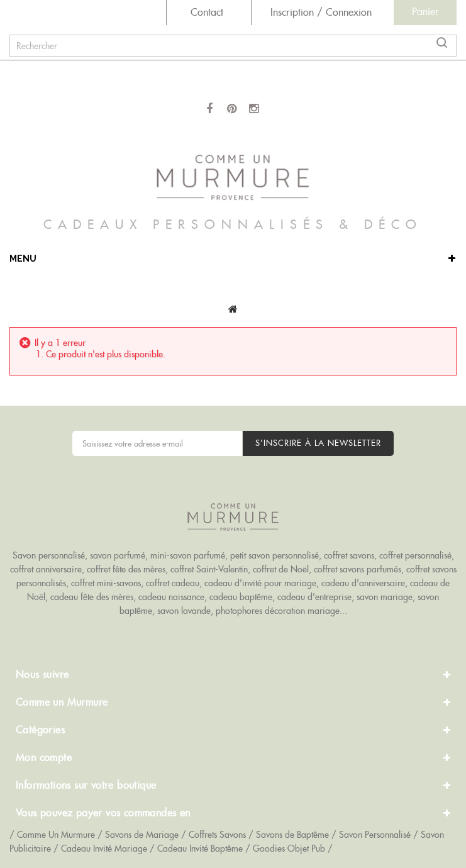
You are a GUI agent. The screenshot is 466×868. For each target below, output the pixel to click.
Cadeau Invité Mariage (104, 849)
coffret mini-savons (106, 583)
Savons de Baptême (292, 835)
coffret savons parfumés (358, 569)
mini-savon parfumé (188, 555)
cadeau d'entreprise (314, 597)
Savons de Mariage (142, 835)
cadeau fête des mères (92, 597)
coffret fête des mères (126, 569)
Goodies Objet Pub (289, 849)
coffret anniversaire (46, 569)
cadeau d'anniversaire (363, 583)
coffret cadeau (173, 583)
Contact (207, 12)
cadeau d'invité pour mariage (260, 583)
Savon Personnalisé (375, 835)
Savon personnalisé (49, 555)
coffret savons (349, 555)
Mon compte (44, 758)
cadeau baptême (241, 597)
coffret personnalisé (415, 555)
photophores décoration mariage (278, 611)
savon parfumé (118, 555)
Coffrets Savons (217, 835)
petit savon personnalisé (275, 555)
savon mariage (385, 597)
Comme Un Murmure (56, 835)
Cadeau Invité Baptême (200, 849)
